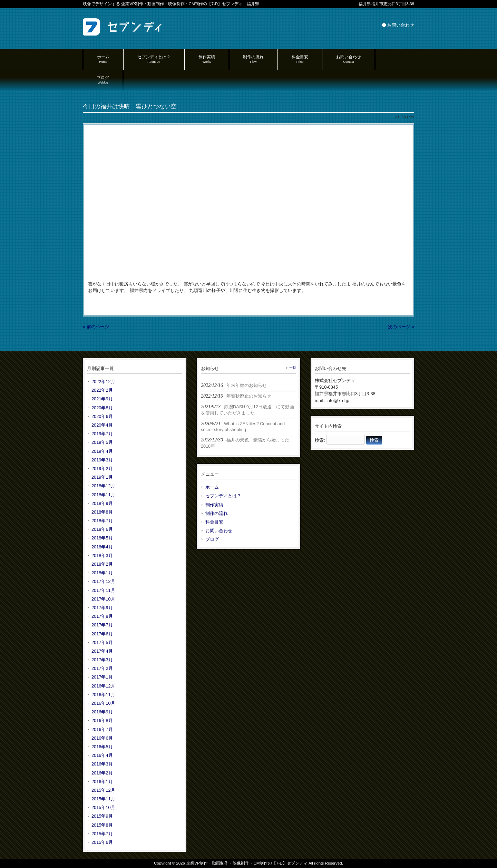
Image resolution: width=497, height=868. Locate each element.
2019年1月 (102, 477)
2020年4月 (102, 425)
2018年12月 (103, 486)
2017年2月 (102, 668)
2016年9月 (102, 712)
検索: (320, 440)
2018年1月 (102, 573)
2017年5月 (102, 642)
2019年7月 (102, 434)
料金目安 (214, 522)
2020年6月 (102, 416)
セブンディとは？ (223, 496)
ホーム (212, 487)
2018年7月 (102, 521)
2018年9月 (102, 503)
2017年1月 (102, 677)
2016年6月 (102, 738)
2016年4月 (102, 755)
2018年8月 (102, 512)
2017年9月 (102, 608)
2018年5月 (102, 538)
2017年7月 (102, 625)
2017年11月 (103, 590)
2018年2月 (102, 564)
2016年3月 (102, 764)
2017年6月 (102, 634)
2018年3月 (102, 555)
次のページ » (401, 327)
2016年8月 (102, 720)
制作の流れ (217, 513)
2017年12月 (103, 581)
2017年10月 (103, 599)
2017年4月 (102, 651)
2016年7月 (102, 729)
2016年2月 (102, 773)
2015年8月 (102, 825)
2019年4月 (102, 451)
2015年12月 (103, 790)
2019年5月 (102, 442)
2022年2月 (102, 390)
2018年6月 (102, 529)
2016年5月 (102, 747)
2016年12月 (103, 686)
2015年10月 (103, 807)
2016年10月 (103, 703)
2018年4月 (102, 547)
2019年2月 (102, 469)
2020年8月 (102, 408)
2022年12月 (103, 382)
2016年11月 (103, 695)
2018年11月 (103, 495)
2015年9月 (102, 816)
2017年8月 (102, 616)
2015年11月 (103, 799)
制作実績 (214, 505)
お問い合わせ (401, 25)
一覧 (293, 368)
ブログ (212, 539)
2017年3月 (102, 660)
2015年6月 (102, 842)
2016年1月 (102, 782)
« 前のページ (96, 327)
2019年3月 (102, 460)
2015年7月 (102, 834)
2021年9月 (102, 399)
